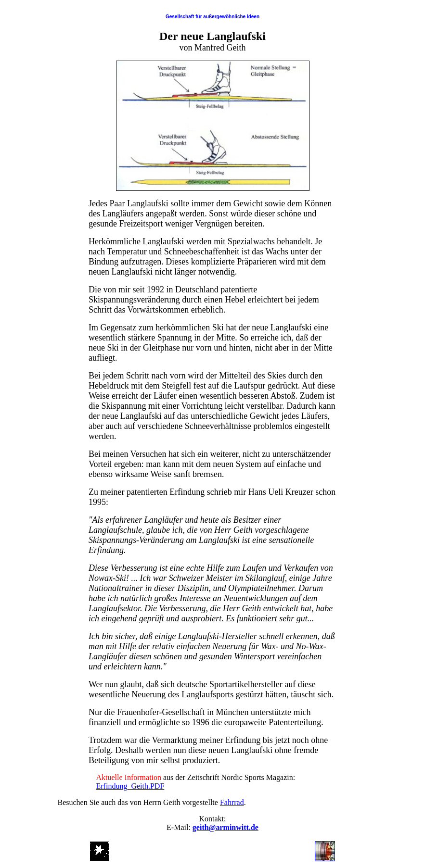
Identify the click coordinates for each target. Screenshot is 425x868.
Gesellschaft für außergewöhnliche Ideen (212, 17)
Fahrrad (232, 802)
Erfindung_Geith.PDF (130, 786)
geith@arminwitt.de (225, 827)
